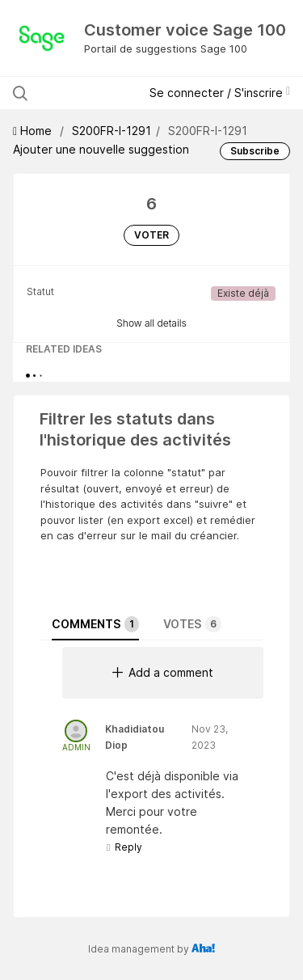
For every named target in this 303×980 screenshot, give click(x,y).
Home (34, 131)
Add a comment (163, 672)
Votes (192, 624)
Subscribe (255, 151)
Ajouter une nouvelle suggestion (101, 149)
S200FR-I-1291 (112, 131)
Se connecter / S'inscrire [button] (220, 93)
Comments (95, 624)
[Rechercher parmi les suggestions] (82, 93)
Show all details (151, 323)
